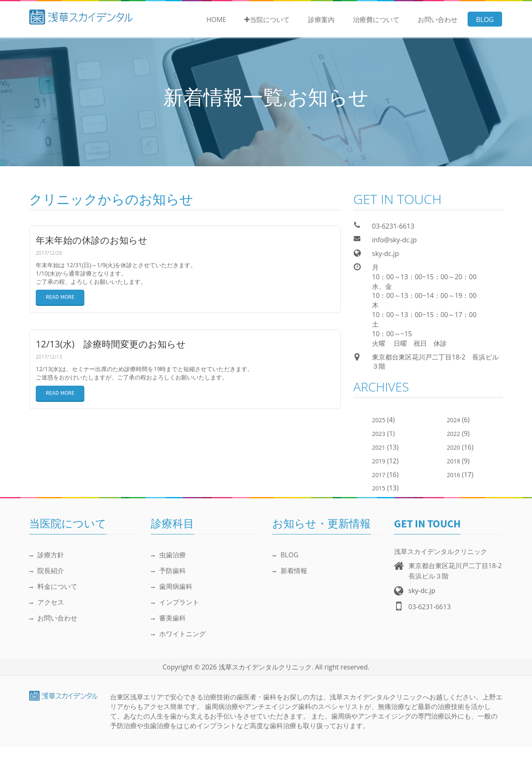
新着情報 (290, 571)
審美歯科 (168, 618)
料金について (53, 586)
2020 (453, 447)
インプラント (175, 602)
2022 (453, 434)
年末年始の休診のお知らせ (92, 240)
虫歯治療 (168, 555)
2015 (379, 488)
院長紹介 (47, 571)
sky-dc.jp (385, 254)
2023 (379, 434)
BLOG (485, 20)
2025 (379, 420)
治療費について (376, 20)
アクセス (47, 602)
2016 (453, 475)
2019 (379, 461)
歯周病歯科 (172, 586)
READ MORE (60, 297)
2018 (453, 461)
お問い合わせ (438, 20)
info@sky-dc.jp (394, 240)
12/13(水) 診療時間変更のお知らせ (111, 344)
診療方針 (47, 555)
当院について (267, 20)
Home (217, 20)
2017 (379, 475)
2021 (379, 447)
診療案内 (321, 20)
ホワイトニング (178, 634)
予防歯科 (168, 571)
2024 (453, 420)
